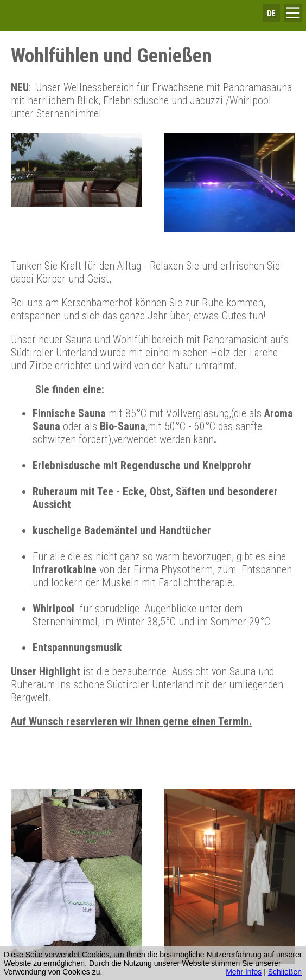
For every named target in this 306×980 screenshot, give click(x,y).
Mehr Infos (244, 972)
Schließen (285, 972)
